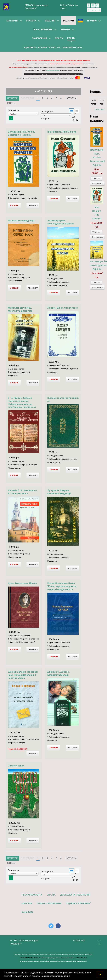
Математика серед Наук (21, 221)
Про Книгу (33, 205)
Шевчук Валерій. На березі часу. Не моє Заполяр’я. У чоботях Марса (23, 675)
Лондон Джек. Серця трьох (63, 308)
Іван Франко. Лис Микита (62, 132)
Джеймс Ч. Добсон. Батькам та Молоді (59, 673)
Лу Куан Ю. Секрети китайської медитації (59, 492)
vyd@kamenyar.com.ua (53, 71)
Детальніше (97, 183)
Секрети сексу (16, 766)
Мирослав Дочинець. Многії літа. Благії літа (20, 309)
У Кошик (96, 179)
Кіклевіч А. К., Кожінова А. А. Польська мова (23, 492)
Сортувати (13, 110)
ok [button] (100, 974)
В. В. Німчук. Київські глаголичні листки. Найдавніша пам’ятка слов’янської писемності (22, 402)
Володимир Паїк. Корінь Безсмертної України (22, 133)
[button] (71, 976)
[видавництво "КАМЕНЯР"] (6, 7)
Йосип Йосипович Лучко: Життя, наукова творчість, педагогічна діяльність (62, 586)
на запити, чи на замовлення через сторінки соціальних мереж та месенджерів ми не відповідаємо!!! (53, 74)
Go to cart (100, 109)
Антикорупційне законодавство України (61, 222)
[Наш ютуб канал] (94, 10)
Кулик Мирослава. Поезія (22, 583)
